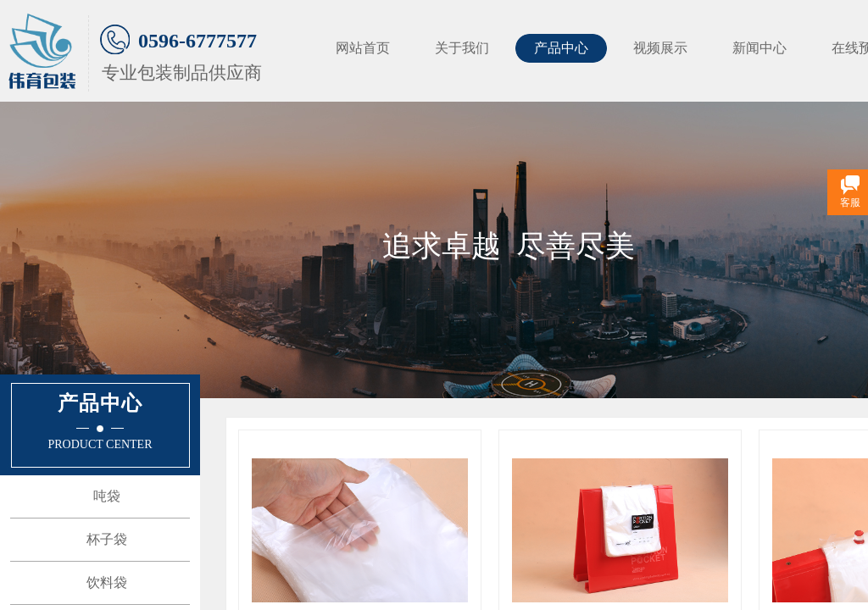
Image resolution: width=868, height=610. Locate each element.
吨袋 (107, 496)
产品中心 (561, 48)
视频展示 (660, 48)
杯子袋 (107, 539)
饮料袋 (107, 582)
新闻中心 (759, 48)
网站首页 (363, 48)
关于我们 (462, 48)
